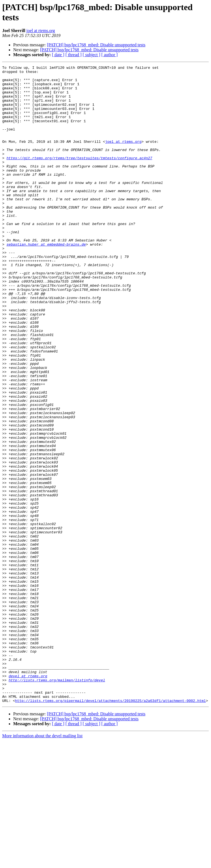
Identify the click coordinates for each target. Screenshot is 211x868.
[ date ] (58, 55)
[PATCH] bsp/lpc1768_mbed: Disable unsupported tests (96, 45)
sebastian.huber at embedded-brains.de (46, 280)
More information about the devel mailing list (42, 863)
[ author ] (110, 55)
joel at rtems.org (41, 31)
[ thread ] (73, 55)
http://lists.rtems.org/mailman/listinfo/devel (57, 803)
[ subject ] (91, 55)
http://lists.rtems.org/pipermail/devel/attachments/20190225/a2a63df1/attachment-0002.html (110, 828)
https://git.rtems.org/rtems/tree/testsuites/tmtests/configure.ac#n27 (79, 177)
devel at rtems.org (28, 798)
